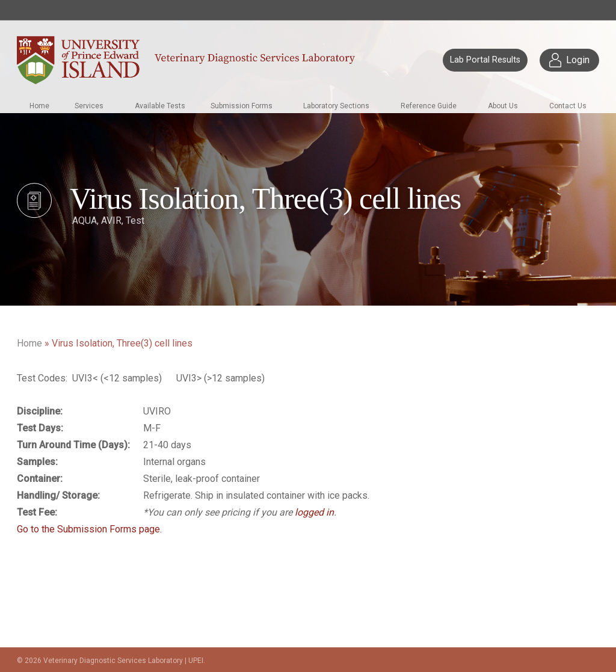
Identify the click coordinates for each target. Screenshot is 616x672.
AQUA (85, 220)
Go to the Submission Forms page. (89, 529)
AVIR (111, 220)
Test (135, 220)
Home (39, 106)
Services (89, 106)
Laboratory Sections (336, 106)
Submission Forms (242, 106)
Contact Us (568, 106)
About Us (503, 106)
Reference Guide (429, 106)
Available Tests (160, 106)
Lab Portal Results (485, 60)
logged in (314, 512)
